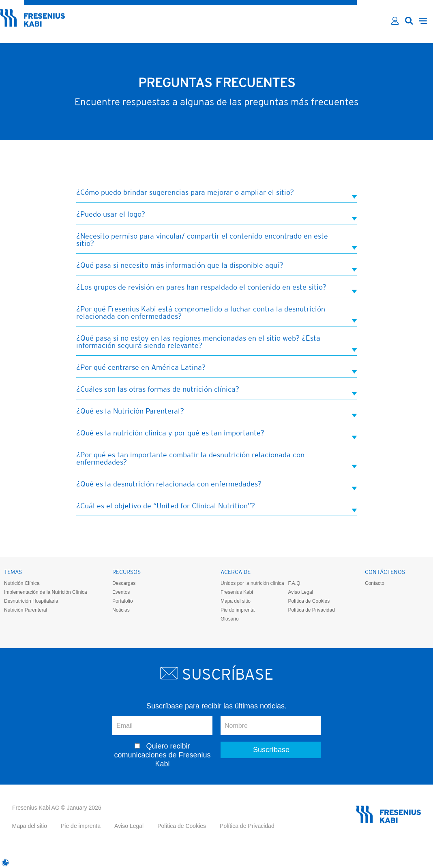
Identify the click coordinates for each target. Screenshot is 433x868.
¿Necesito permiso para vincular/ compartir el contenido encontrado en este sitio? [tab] (216, 240)
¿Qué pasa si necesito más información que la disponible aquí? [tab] (216, 266)
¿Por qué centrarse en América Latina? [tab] (216, 368)
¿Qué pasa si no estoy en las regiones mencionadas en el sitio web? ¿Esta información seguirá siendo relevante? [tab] (216, 342)
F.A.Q (294, 583)
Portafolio (123, 601)
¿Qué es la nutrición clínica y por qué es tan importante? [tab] (216, 434)
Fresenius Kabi (237, 592)
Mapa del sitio (236, 601)
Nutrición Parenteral (26, 610)
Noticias (121, 610)
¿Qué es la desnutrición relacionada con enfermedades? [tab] (216, 485)
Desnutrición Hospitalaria (31, 601)
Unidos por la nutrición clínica (252, 583)
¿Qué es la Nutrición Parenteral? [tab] (216, 412)
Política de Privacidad (311, 610)
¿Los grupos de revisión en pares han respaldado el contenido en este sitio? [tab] (216, 288)
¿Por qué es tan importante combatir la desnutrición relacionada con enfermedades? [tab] (216, 459)
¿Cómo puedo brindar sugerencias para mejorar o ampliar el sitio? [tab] (216, 193)
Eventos (121, 592)
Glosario (230, 619)
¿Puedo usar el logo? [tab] (216, 215)
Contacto (375, 583)
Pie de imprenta (238, 610)
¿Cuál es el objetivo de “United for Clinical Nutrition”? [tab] (216, 507)
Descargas (124, 583)
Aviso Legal (300, 592)
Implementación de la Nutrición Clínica (46, 592)
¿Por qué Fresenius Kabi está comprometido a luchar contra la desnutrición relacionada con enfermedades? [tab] (216, 313)
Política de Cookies (309, 601)
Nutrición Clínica (22, 583)
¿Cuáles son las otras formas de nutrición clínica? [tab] (216, 390)
